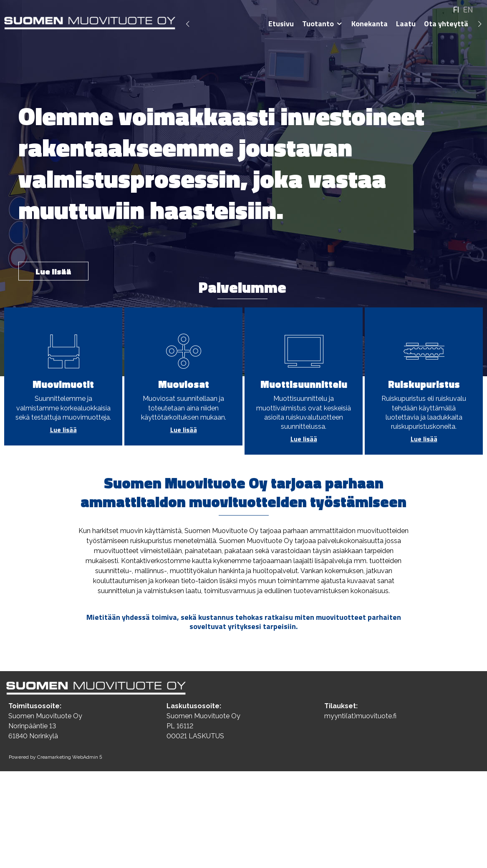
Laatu (406, 24)
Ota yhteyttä (446, 24)
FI (456, 10)
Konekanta (370, 24)
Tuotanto (318, 24)
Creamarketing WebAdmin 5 (70, 757)
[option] (243, 188)
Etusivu (281, 24)
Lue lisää (53, 271)
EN (468, 10)
